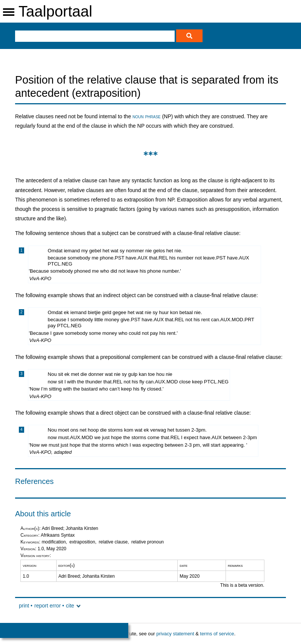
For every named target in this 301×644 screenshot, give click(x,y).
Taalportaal (55, 11)
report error (48, 606)
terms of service (217, 634)
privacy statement (175, 634)
